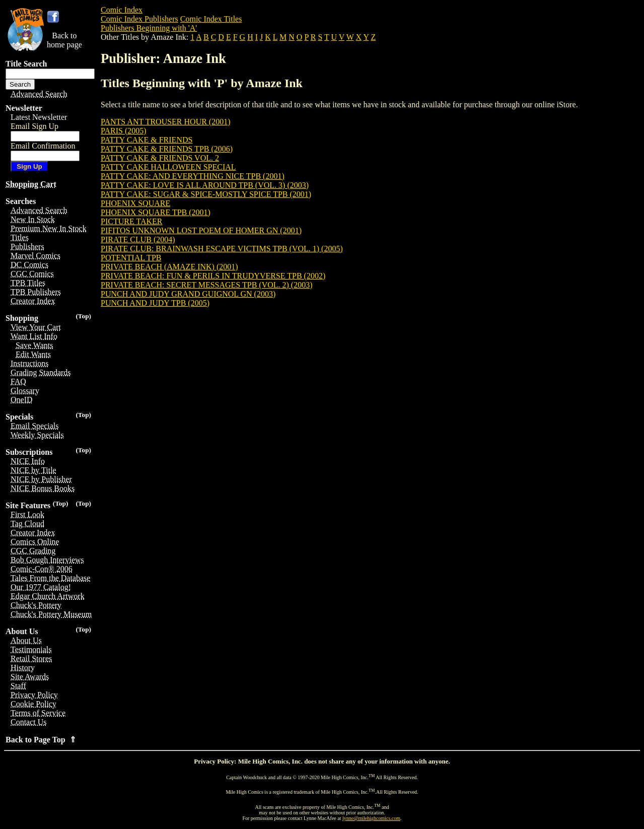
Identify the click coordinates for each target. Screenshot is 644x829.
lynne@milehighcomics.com (371, 818)
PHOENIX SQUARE (135, 203)
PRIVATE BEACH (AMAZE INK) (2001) (169, 267)
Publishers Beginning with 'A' (149, 28)
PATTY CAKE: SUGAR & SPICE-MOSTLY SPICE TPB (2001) (206, 194)
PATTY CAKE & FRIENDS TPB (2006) (167, 149)
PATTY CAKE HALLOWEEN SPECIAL (168, 167)
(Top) (83, 316)
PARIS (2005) (124, 131)
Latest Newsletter (39, 117)
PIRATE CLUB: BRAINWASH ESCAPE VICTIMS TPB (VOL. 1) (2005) (222, 249)
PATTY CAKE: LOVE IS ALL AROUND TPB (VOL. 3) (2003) (205, 185)
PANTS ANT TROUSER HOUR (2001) (166, 122)
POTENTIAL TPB (131, 258)
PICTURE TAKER (131, 221)
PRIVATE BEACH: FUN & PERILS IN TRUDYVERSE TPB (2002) (213, 276)
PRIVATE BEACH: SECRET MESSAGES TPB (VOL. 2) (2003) (207, 285)
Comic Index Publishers (139, 19)
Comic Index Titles (211, 19)
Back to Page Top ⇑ (41, 740)
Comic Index (122, 10)
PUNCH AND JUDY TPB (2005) (155, 303)
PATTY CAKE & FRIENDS (147, 140)
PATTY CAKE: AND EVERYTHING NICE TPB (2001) (193, 176)
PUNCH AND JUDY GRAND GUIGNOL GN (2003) (188, 294)
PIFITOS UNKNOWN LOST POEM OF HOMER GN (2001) (201, 230)
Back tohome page (64, 40)
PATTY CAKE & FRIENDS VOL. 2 (160, 158)
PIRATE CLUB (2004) (138, 239)
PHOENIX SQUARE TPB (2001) (156, 212)
